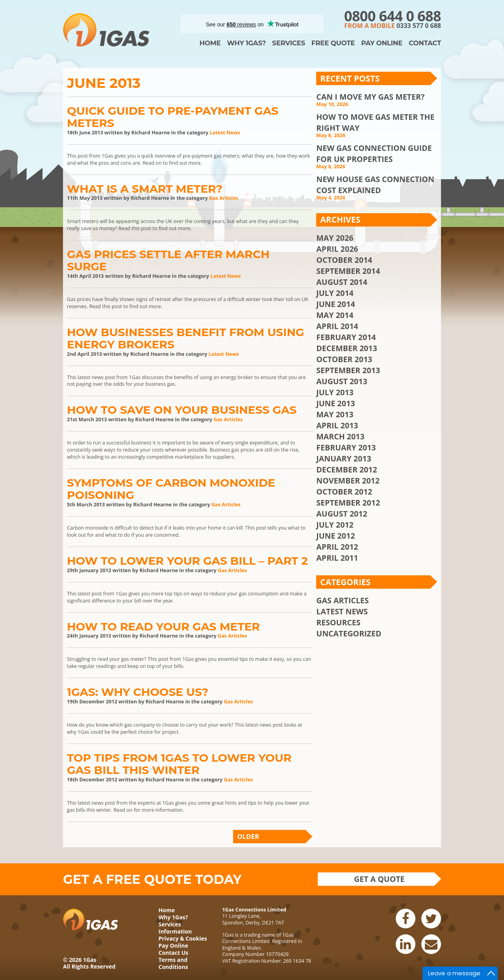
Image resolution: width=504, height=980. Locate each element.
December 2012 (346, 470)
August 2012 (342, 514)
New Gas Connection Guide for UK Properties (374, 153)
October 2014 (344, 260)
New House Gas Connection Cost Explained (375, 185)
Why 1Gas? (246, 43)
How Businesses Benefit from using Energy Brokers (185, 338)
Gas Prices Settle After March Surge (168, 260)
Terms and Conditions (173, 963)
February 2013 (346, 447)
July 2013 (335, 392)
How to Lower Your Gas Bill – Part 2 (187, 561)
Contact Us (174, 953)
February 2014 (346, 337)
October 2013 (344, 359)
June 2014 (335, 304)
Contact (425, 43)
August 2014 (342, 282)
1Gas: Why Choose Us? (138, 692)
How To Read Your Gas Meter (163, 627)
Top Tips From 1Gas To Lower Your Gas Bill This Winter (179, 764)
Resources (338, 622)
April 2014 (337, 326)
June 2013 (335, 403)
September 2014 (348, 271)
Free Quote (333, 43)
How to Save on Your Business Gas (182, 410)
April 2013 (337, 425)
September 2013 (348, 370)
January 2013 (344, 458)
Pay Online (382, 43)
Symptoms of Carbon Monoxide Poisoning (171, 489)
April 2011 (337, 558)
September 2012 (348, 503)
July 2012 (335, 525)
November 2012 (348, 481)
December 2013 (346, 348)
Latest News (225, 133)
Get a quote (379, 879)
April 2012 (337, 547)
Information (175, 931)
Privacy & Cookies (183, 938)
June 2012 (335, 536)
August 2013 (342, 381)
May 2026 (335, 238)
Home (210, 43)
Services (289, 43)
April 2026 (337, 249)
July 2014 (335, 293)
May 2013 (335, 414)
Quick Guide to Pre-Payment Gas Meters (173, 117)
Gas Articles (224, 198)
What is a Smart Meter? (145, 189)
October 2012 (344, 492)
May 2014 (335, 315)
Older (248, 836)
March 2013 (340, 436)
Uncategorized (349, 633)
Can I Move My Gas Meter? (370, 97)
